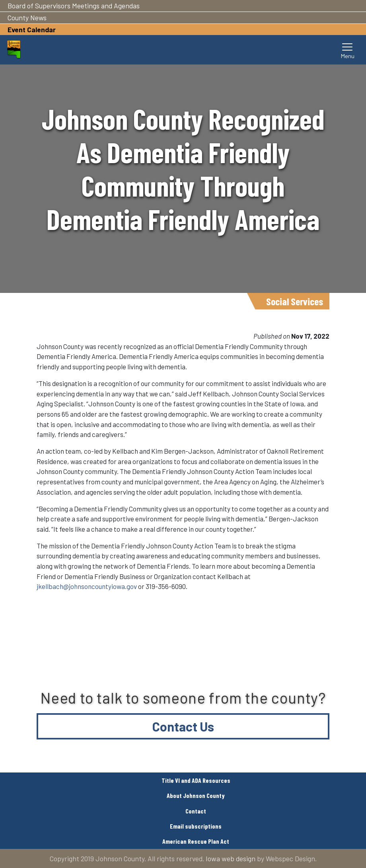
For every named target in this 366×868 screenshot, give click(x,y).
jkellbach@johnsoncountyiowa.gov (87, 586)
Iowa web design (231, 858)
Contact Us (183, 726)
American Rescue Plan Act (196, 841)
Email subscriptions (196, 826)
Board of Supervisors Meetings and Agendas (74, 6)
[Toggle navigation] (348, 50)
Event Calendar (32, 29)
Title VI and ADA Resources (196, 780)
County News (27, 18)
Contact (196, 811)
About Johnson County (196, 795)
